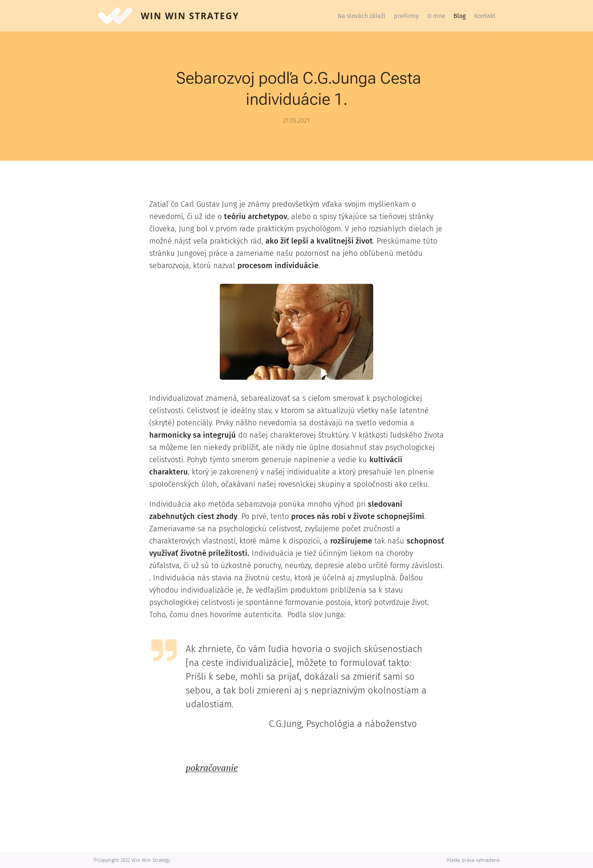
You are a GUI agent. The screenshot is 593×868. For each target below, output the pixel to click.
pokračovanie (212, 768)
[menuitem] (337, 16)
